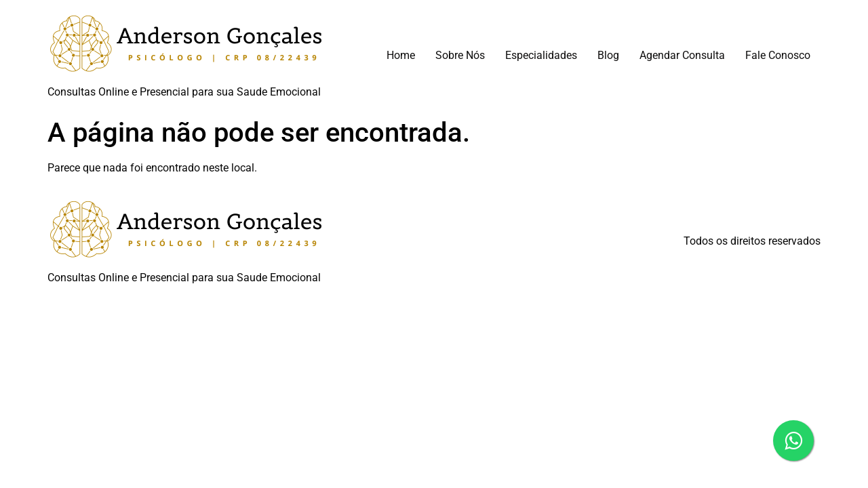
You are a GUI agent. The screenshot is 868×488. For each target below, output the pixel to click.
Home (401, 55)
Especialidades (541, 55)
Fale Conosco (778, 55)
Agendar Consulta (682, 55)
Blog (608, 55)
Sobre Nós (460, 55)
